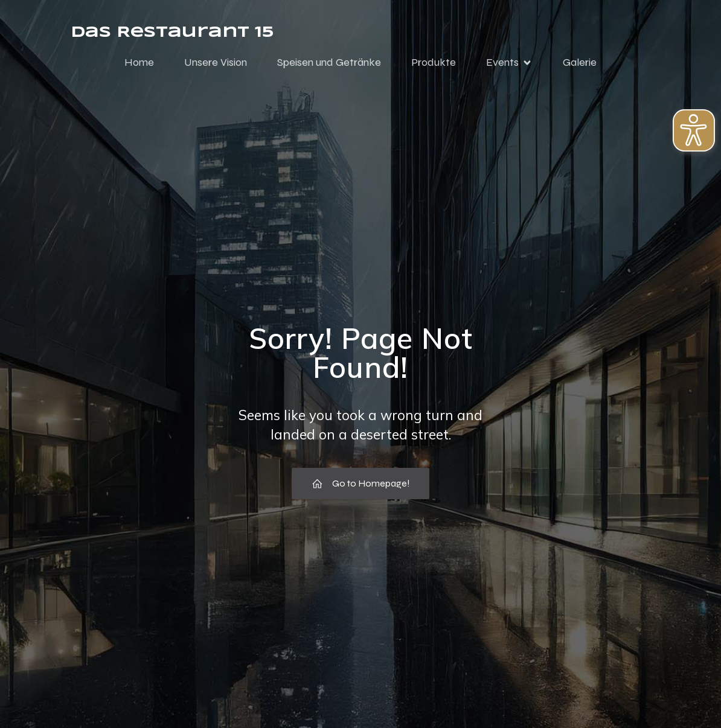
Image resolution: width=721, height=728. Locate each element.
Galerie (580, 62)
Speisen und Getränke (329, 62)
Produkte (434, 62)
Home (139, 62)
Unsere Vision (216, 62)
